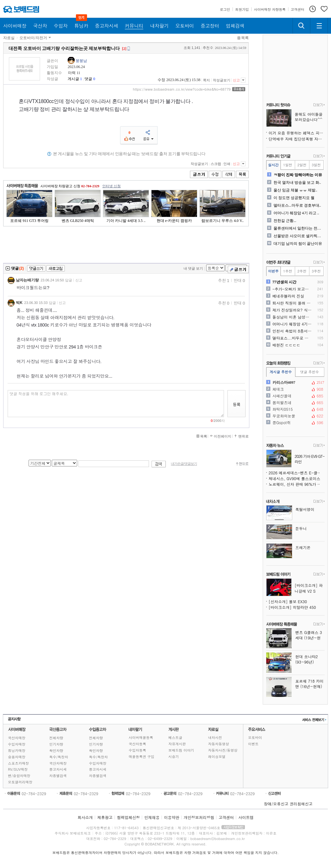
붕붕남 (81, 61)
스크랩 (216, 164)
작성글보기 (222, 80)
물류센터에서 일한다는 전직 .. (298, 228)
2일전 (302, 165)
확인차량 (56, 751)
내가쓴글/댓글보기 (184, 464)
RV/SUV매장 (18, 769)
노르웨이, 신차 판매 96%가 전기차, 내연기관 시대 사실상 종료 (297, 484)
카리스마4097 (295, 382)
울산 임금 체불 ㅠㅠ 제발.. (295, 190)
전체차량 (56, 738)
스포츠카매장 (18, 763)
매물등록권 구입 (142, 757)
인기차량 (56, 744)
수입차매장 (17, 744)
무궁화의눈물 (295, 416)
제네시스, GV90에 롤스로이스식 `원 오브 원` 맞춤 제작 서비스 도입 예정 (297, 478)
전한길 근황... (285, 221)
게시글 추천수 (281, 372)
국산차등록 (137, 744)
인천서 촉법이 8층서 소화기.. (292, 331)
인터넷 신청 (111, 186)
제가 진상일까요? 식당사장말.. (292, 310)
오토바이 (255, 737)
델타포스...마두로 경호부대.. (297, 205)
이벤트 (253, 744)
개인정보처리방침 (199, 817)
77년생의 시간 (284, 282)
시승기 (174, 757)
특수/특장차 (59, 757)
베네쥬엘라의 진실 (288, 296)
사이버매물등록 (141, 737)
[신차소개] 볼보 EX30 (288, 601)
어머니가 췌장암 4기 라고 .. (296, 213)
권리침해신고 (301, 804)
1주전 (287, 271)
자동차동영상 (219, 744)
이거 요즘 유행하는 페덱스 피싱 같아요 (297, 133)
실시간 (273, 165)
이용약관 (172, 817)
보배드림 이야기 (181, 750)
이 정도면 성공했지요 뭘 (294, 198)
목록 (245, 38)
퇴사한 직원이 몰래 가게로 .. (292, 303)
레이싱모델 (217, 757)
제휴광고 (105, 817)
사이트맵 (246, 817)
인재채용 (152, 817)
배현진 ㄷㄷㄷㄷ (287, 345)
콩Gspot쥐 (295, 423)
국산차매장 (17, 738)
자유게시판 (177, 744)
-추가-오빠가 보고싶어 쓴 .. (292, 289)
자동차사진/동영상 (223, 750)
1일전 (287, 165)
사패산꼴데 (295, 396)
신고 (236, 80)
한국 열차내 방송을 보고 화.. (297, 183)
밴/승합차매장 (19, 776)
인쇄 (227, 164)
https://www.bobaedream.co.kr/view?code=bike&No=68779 (182, 89)
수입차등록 (137, 750)
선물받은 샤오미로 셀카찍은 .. (298, 236)
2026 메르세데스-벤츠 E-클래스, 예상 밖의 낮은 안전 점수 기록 (297, 473)
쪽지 (206, 80)
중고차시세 (58, 769)
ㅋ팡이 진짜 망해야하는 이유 (298, 175)
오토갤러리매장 (20, 782)
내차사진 (215, 737)
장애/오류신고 (276, 804)
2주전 (302, 271)
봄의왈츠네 (295, 403)
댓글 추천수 (310, 372)
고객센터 (226, 817)
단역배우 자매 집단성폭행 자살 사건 (297, 139)
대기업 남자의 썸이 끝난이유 (298, 244)
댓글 (88, 79)
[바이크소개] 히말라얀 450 (292, 607)
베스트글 (175, 737)
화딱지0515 (295, 409)
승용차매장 (17, 757)
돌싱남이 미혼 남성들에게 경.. (292, 317)
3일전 (316, 165)
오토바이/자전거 (33, 38)
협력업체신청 (128, 817)
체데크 (295, 389)
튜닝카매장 (17, 751)
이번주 (273, 271)
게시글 (73, 79)
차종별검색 (58, 776)
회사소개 (85, 817)
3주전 (316, 271)
